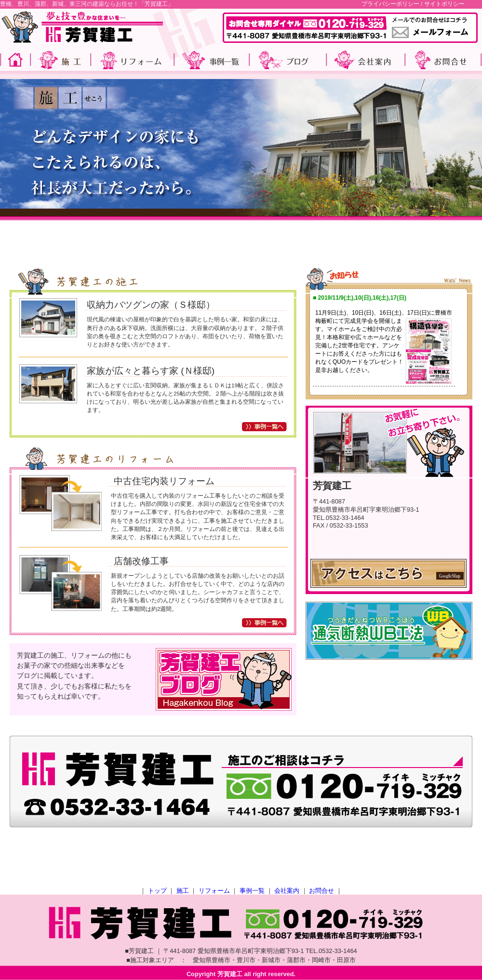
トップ (157, 891)
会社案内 (287, 891)
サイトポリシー (444, 4)
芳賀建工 (230, 974)
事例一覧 (252, 891)
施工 (183, 891)
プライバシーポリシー (390, 4)
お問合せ (321, 891)
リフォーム (214, 891)
